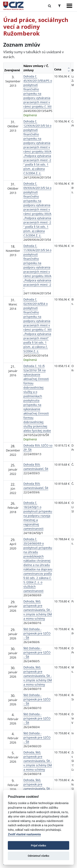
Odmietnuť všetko (38, 856)
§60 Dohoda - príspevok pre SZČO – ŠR (37, 633)
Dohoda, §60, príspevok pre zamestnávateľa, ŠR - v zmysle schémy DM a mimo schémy (38, 610)
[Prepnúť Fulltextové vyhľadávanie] (50, 6)
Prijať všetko (39, 846)
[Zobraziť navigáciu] (69, 6)
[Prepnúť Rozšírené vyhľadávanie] (59, 6)
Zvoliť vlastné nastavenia (24, 834)
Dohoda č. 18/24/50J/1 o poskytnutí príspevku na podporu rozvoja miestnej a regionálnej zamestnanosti (38, 516)
